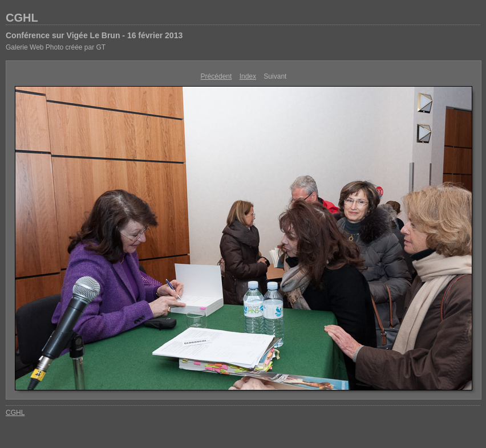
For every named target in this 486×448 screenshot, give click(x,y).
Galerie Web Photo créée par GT (56, 47)
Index (248, 76)
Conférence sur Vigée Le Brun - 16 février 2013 (94, 35)
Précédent (216, 76)
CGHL (22, 18)
